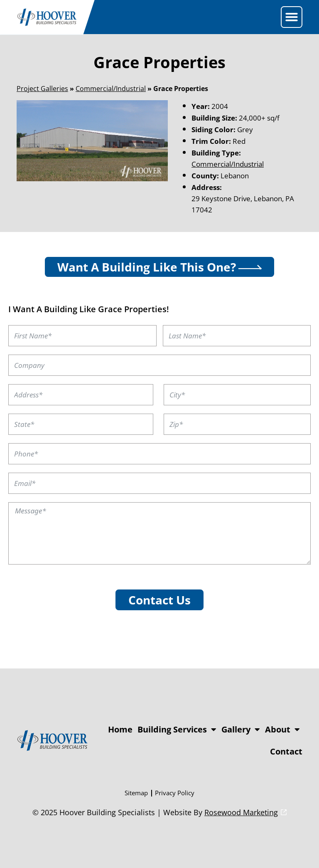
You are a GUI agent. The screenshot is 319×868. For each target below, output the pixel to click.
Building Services (177, 730)
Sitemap (136, 793)
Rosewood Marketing (241, 812)
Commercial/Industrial (111, 89)
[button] (292, 17)
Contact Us (159, 600)
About (282, 730)
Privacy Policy (175, 793)
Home (120, 729)
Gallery (241, 730)
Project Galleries (42, 89)
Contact (286, 751)
